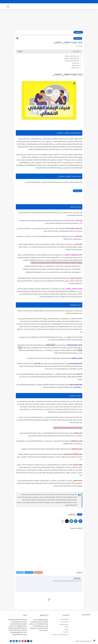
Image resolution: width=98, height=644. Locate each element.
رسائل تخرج (33, 6)
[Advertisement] (49, 20)
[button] (76, 521)
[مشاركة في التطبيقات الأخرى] (63, 521)
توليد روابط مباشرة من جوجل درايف (60, 634)
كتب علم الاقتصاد (41, 6)
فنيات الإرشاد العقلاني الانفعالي (72, 56)
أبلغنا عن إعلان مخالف (57, 2)
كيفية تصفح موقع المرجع (79, 2)
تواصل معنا (88, 2)
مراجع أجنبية (26, 6)
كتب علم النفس (69, 6)
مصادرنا (65, 2)
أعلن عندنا (66, 632)
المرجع (77, 641)
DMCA (66, 627)
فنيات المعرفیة (76, 63)
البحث (70, 2)
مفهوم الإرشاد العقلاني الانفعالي (71, 58)
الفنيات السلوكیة (75, 68)
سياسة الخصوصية (64, 624)
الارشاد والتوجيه (78, 38)
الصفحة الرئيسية (64, 619)
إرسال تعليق (77, 578)
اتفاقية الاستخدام (64, 622)
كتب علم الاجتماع (50, 6)
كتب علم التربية (60, 6)
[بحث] (8, 6)
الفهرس (66, 629)
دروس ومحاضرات (17, 6)
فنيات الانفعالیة (76, 65)
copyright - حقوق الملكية (45, 2)
